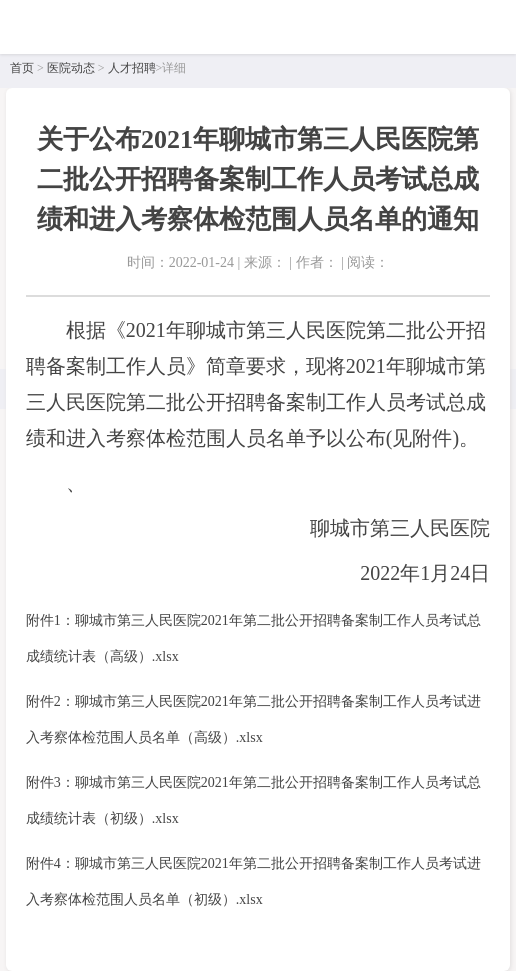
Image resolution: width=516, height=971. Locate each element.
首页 (22, 68)
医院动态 (71, 68)
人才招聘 (132, 68)
